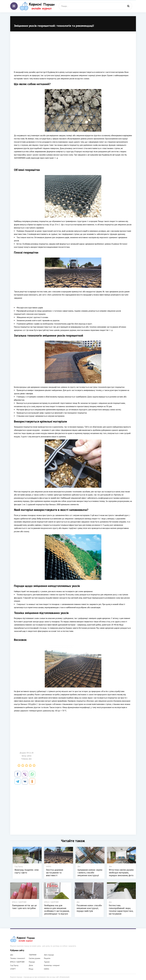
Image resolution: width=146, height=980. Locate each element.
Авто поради (49, 955)
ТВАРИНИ (33, 955)
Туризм (47, 962)
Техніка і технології (18, 958)
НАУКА (47, 969)
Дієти (31, 965)
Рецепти (47, 958)
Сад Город (14, 965)
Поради (32, 962)
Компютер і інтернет (52, 965)
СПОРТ (13, 969)
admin (29, 756)
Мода (31, 969)
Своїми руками (35, 958)
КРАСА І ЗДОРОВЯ (17, 962)
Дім (30, 759)
